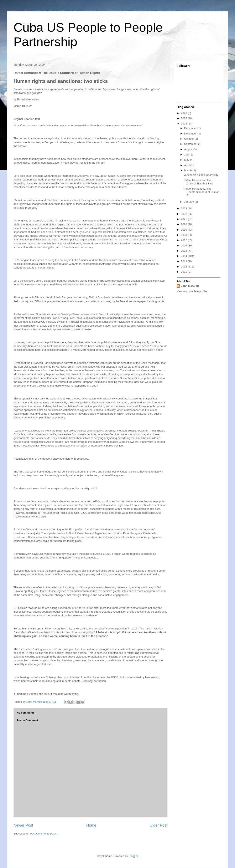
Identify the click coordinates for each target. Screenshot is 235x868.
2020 (184, 224)
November (191, 134)
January (189, 202)
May (187, 160)
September (191, 144)
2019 (184, 230)
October (189, 139)
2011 (184, 272)
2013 (184, 261)
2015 (184, 251)
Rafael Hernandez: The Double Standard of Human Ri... (201, 192)
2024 (184, 124)
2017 (184, 240)
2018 (184, 235)
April (187, 165)
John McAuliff (190, 286)
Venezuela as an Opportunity (201, 175)
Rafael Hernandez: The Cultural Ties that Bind (198, 182)
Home (91, 825)
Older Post (158, 825)
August (189, 149)
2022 (184, 214)
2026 (184, 113)
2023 (184, 208)
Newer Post (23, 825)
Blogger (133, 856)
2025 (184, 118)
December (191, 128)
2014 (184, 256)
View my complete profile (192, 291)
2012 (184, 267)
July (187, 155)
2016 (184, 246)
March (188, 170)
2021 (184, 219)
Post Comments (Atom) (44, 834)
